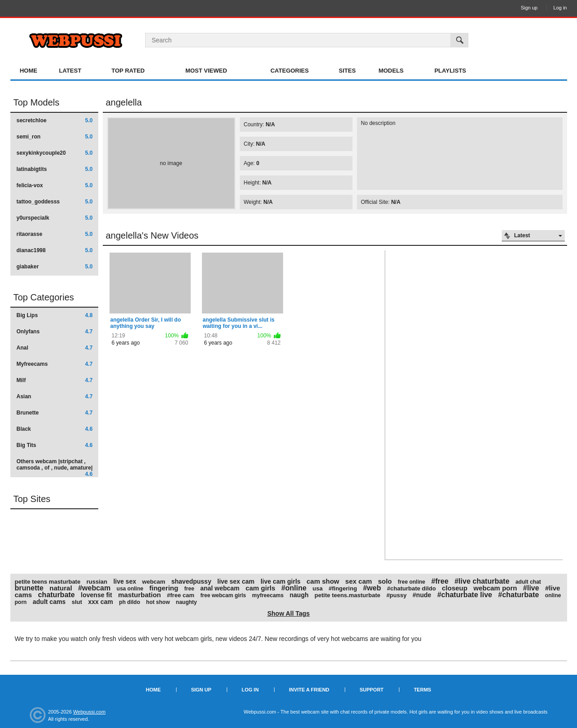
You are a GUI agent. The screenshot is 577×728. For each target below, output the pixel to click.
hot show (158, 602)
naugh (299, 595)
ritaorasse (55, 234)
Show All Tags (288, 613)
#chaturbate (519, 595)
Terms (423, 690)
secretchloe (55, 120)
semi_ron (55, 137)
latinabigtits (55, 169)
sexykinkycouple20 (55, 153)
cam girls (261, 588)
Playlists (450, 71)
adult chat (528, 582)
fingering (164, 588)
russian (97, 582)
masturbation (140, 595)
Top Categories (44, 297)
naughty (186, 602)
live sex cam (236, 581)
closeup (455, 588)
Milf (55, 380)
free (189, 589)
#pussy (396, 595)
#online (294, 588)
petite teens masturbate (48, 582)
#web (372, 588)
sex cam (359, 581)
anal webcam (220, 588)
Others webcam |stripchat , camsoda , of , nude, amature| (55, 468)
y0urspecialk (55, 218)
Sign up (529, 8)
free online (412, 582)
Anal (55, 348)
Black (55, 429)
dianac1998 (55, 250)
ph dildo (130, 602)
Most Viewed (206, 71)
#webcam (94, 588)
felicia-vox (55, 185)
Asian (55, 396)
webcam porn (495, 588)
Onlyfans (55, 332)
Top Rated (128, 71)
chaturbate (56, 595)
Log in (560, 8)
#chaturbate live (465, 595)
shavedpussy (191, 581)
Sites (348, 71)
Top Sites (32, 499)
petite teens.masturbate (348, 595)
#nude (422, 595)
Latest (70, 71)
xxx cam (100, 602)
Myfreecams (55, 364)
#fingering (343, 588)
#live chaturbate (482, 581)
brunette (29, 588)
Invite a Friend (309, 690)
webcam (153, 582)
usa (317, 588)
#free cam (181, 595)
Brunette (55, 413)
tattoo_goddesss (55, 202)
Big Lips (55, 315)
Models (391, 71)
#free (440, 581)
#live (531, 588)
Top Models (37, 102)
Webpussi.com (89, 712)
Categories (290, 71)
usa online (130, 589)
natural (61, 588)
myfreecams (268, 595)
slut (77, 602)
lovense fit (96, 595)
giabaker (55, 267)
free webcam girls (223, 595)
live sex (125, 581)
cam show (323, 581)
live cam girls (281, 581)
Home (29, 71)
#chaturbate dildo (412, 588)
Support (372, 690)
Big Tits (55, 445)
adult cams (49, 602)
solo (385, 581)
